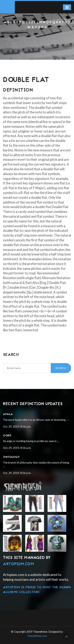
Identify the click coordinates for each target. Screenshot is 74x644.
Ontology (11, 457)
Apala (8, 414)
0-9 (44, 27)
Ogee (7, 436)
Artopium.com (18, 564)
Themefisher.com (37, 636)
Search (61, 368)
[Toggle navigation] (67, 7)
